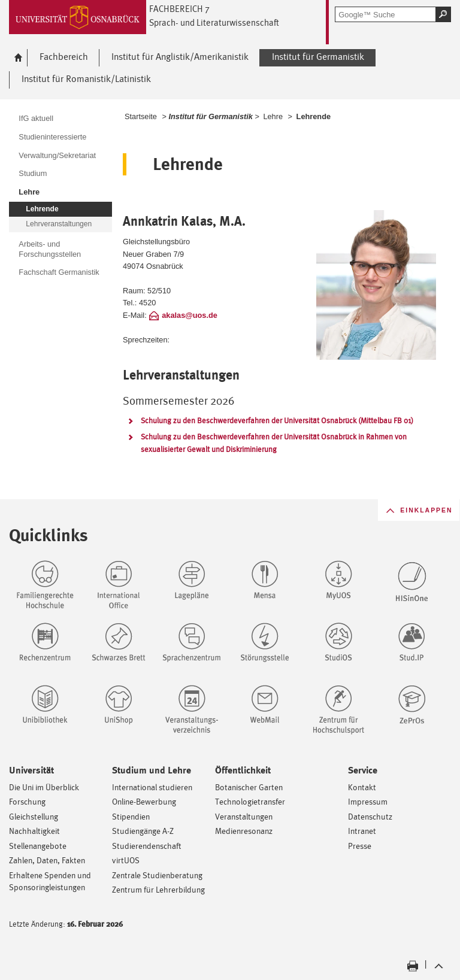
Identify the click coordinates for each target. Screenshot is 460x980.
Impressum (368, 801)
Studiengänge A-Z (143, 831)
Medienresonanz (244, 831)
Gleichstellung (34, 816)
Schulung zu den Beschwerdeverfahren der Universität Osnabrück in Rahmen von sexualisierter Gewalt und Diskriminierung (274, 443)
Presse (360, 846)
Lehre (273, 116)
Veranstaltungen (244, 816)
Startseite (141, 116)
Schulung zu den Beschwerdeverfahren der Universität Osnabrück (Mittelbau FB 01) (277, 421)
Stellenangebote (38, 846)
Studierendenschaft (147, 846)
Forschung (27, 801)
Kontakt (362, 787)
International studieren (152, 787)
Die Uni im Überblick (44, 787)
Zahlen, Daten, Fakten (47, 860)
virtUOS (126, 860)
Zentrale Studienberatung (157, 875)
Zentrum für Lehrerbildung (158, 889)
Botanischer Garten (249, 787)
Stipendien (131, 816)
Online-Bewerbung (144, 801)
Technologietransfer (250, 801)
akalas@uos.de (190, 315)
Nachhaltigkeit (34, 831)
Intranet (362, 831)
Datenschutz (370, 816)
